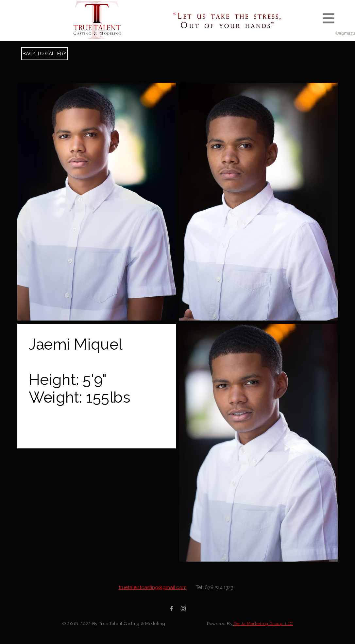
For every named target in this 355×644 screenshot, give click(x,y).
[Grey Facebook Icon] (171, 609)
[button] (329, 18)
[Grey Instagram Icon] (183, 609)
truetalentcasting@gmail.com (153, 587)
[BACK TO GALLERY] (44, 54)
